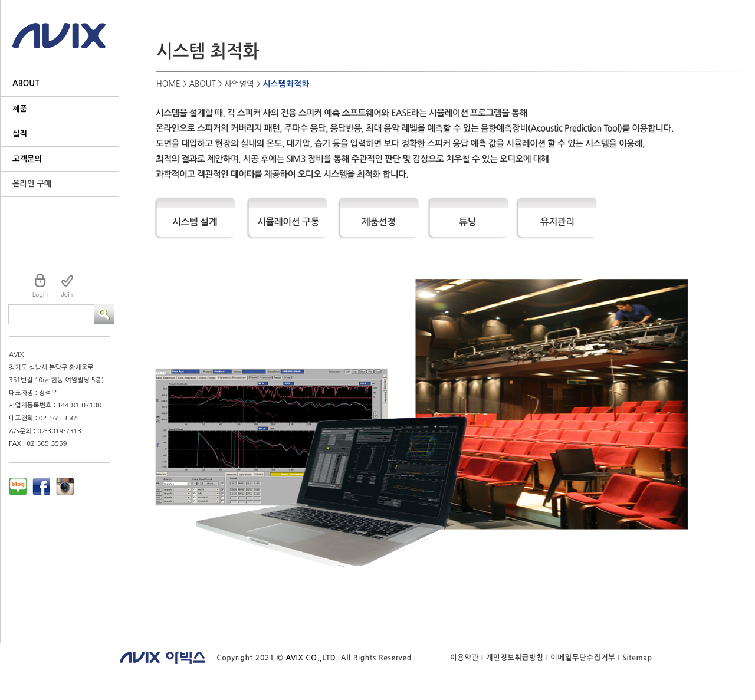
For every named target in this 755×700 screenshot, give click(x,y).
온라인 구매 (32, 184)
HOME (168, 84)
